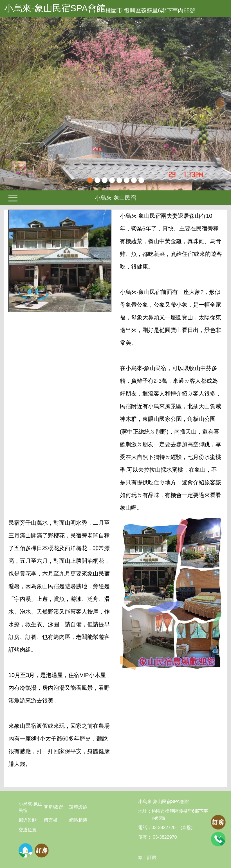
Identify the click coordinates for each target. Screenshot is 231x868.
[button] (17, 104)
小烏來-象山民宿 (115, 198)
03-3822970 (164, 837)
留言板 (51, 820)
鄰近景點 (28, 820)
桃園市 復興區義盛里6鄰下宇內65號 (150, 10)
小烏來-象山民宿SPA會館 (55, 8)
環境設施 (78, 807)
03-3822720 (164, 828)
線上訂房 (147, 857)
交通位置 (28, 830)
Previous (7, 104)
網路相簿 (78, 820)
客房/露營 (53, 807)
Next (224, 104)
